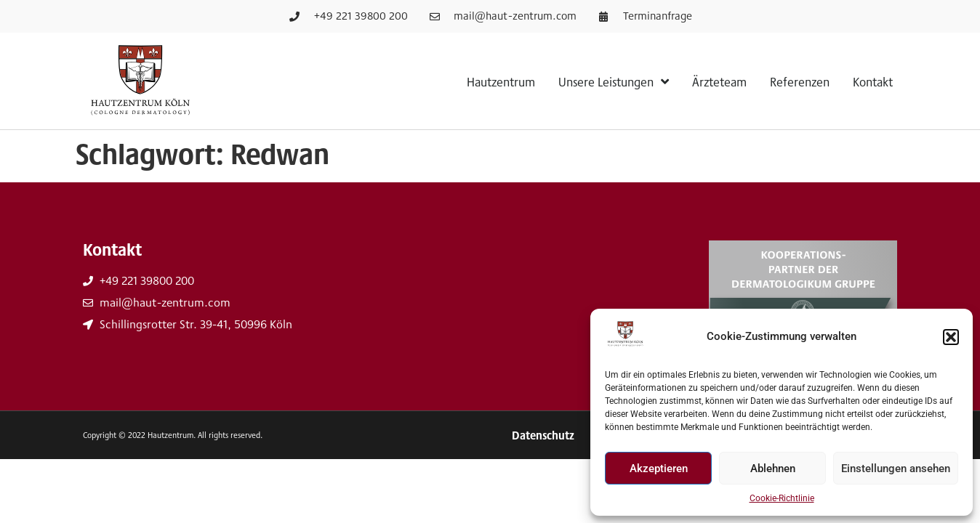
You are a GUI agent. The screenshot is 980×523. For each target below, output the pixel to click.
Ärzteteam (719, 81)
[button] (951, 337)
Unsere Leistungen (614, 81)
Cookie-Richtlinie (782, 498)
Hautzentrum (501, 81)
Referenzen (800, 81)
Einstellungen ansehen (896, 469)
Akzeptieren (659, 469)
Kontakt (873, 81)
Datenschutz (543, 435)
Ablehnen (773, 469)
